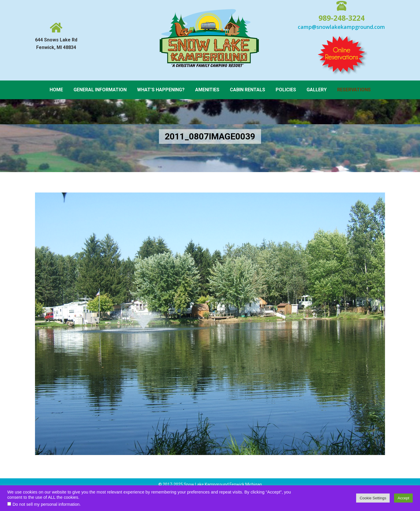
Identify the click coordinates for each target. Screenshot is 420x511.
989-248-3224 (342, 18)
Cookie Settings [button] (373, 498)
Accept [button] (403, 498)
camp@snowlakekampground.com (341, 27)
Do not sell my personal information (46, 504)
